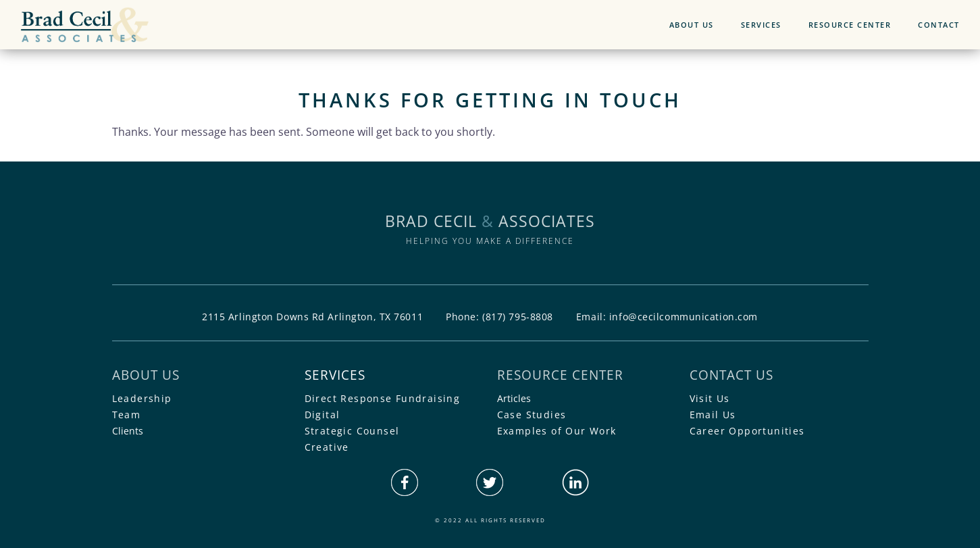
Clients (128, 431)
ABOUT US (692, 25)
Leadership (142, 398)
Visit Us (710, 398)
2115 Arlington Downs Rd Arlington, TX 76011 (312, 317)
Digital (323, 415)
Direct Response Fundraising (383, 398)
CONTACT (939, 25)
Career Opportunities (747, 431)
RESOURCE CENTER (850, 25)
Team (127, 415)
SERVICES (761, 25)
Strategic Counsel (352, 431)
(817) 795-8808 (518, 317)
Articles (514, 398)
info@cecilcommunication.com (684, 317)
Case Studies (532, 415)
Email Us (713, 415)
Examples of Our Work (557, 431)
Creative (327, 447)
